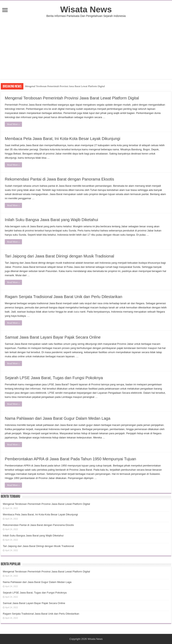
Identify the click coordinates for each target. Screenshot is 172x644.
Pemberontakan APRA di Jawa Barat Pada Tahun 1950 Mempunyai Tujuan (70, 459)
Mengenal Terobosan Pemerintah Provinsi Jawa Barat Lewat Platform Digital (65, 86)
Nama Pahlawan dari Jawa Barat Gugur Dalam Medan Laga (58, 418)
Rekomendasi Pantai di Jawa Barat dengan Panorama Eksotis (59, 179)
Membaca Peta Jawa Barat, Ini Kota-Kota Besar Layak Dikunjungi (63, 139)
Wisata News (86, 9)
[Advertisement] (86, 51)
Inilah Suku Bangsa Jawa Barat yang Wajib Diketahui (51, 220)
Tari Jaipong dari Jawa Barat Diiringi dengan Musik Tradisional (59, 256)
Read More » (13, 124)
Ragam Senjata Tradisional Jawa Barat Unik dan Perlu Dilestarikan (64, 297)
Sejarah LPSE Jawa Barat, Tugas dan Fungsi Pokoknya (54, 378)
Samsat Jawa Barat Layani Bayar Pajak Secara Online (53, 337)
